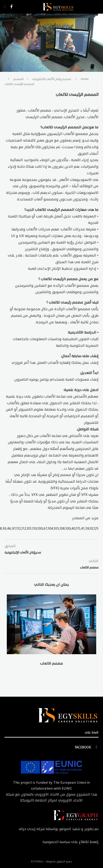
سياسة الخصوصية (56, 842)
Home (85, 79)
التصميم (18, 79)
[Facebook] (11, 7)
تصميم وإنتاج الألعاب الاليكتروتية (52, 79)
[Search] (5, 7)
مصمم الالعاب (51, 663)
